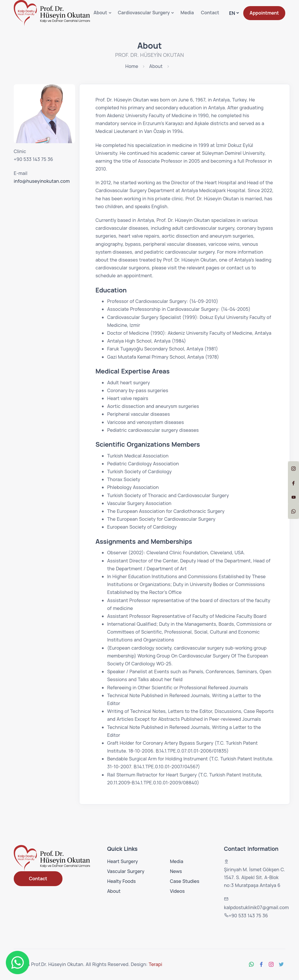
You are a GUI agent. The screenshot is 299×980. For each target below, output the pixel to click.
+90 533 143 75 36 (33, 159)
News (176, 871)
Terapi (155, 964)
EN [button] (232, 13)
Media (187, 13)
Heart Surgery (122, 861)
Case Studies (185, 881)
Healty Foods (121, 881)
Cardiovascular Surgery (144, 13)
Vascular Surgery (126, 871)
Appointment (264, 13)
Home (132, 66)
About (100, 13)
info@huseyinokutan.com (42, 181)
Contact (210, 13)
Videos (177, 891)
